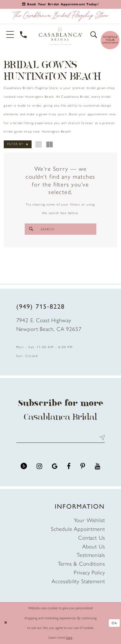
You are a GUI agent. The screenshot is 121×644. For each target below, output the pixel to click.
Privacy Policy (89, 572)
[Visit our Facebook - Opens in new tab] (69, 466)
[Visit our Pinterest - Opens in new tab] (83, 466)
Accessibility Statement (78, 581)
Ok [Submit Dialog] (114, 623)
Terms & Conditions (81, 564)
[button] (10, 35)
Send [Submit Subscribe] (101, 438)
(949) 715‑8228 (41, 306)
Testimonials (91, 555)
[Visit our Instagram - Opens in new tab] (39, 466)
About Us (94, 546)
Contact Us (91, 538)
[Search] (60, 229)
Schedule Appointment (78, 529)
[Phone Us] (24, 35)
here (69, 637)
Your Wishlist (89, 520)
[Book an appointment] (61, 4)
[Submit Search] (31, 229)
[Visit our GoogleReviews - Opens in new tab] (55, 466)
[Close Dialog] (6, 623)
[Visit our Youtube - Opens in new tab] (98, 466)
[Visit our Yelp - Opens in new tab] (24, 466)
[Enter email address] (61, 438)
